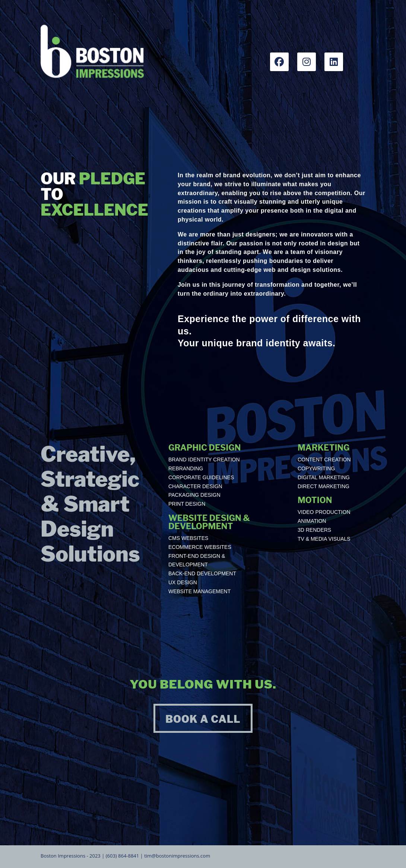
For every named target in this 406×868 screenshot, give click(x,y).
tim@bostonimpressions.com (177, 856)
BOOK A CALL (203, 719)
